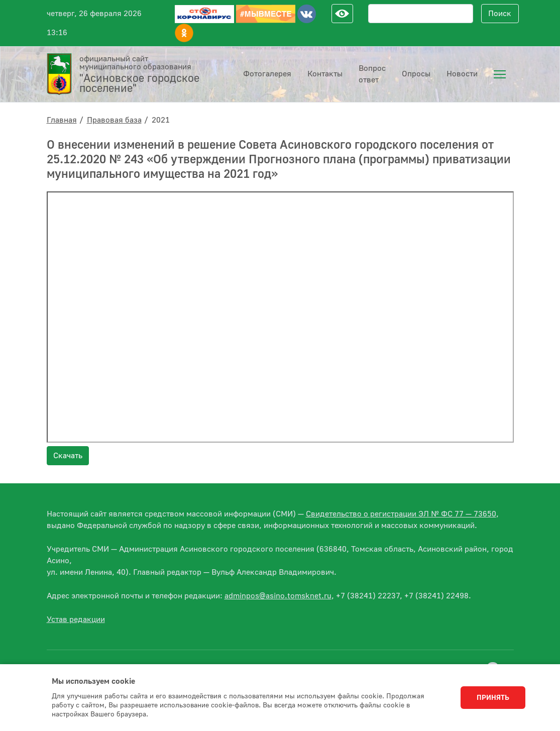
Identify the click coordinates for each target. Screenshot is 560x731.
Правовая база (114, 120)
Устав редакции (76, 619)
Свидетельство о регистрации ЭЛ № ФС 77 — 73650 (401, 514)
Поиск (500, 14)
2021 (161, 120)
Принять (493, 698)
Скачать (68, 456)
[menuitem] (500, 74)
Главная (62, 120)
